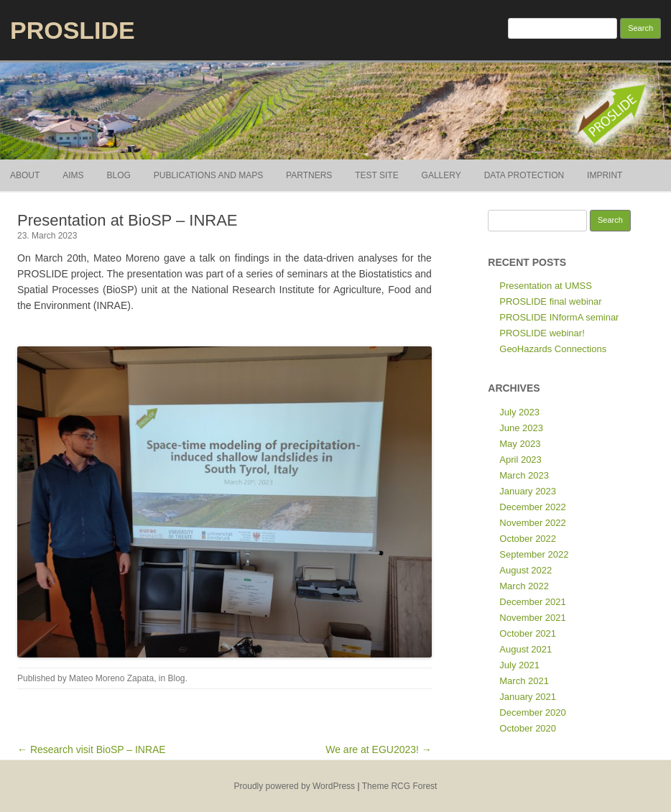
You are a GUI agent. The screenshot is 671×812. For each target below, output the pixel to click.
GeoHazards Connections (553, 349)
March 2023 (524, 475)
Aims (73, 175)
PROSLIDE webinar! (542, 333)
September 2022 (534, 554)
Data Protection (524, 175)
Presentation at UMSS (546, 286)
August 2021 (526, 649)
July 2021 (519, 665)
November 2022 (533, 523)
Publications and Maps (208, 175)
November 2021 (533, 618)
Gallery (441, 175)
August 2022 (526, 570)
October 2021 (528, 633)
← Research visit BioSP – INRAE (92, 749)
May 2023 (520, 444)
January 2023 (528, 491)
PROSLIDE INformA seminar (559, 317)
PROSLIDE (73, 30)
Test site (376, 175)
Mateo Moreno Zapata (111, 678)
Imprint (605, 175)
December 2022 (533, 507)
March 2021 (524, 681)
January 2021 (528, 697)
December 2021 (533, 602)
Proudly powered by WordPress (295, 786)
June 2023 (521, 428)
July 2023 (519, 412)
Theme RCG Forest (400, 786)
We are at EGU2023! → (379, 749)
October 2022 (528, 539)
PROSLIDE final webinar (550, 301)
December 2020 (533, 712)
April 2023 (520, 460)
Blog (118, 175)
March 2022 (524, 586)
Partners (309, 175)
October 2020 (528, 728)
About (25, 175)
